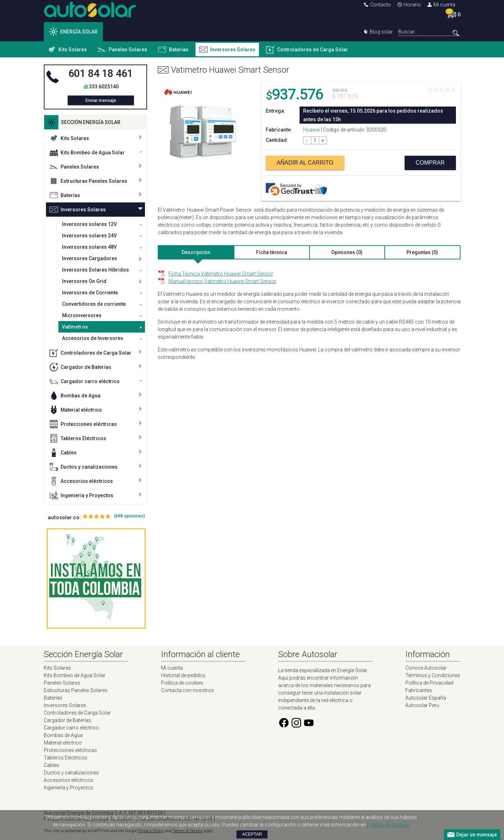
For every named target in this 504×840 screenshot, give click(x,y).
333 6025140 (104, 87)
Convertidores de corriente (94, 304)
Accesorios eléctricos (81, 481)
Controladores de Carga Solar (307, 50)
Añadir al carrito (305, 163)
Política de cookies (182, 683)
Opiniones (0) (347, 252)
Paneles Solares (122, 50)
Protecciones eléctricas (83, 424)
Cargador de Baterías (80, 367)
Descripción (196, 252)
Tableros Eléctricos (78, 438)
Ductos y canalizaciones (84, 467)
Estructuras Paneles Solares (88, 181)
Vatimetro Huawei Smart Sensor (224, 70)
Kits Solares (67, 50)
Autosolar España (426, 698)
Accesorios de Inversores (93, 338)
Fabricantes (419, 690)
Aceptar (252, 834)
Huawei (311, 130)
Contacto (378, 5)
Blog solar (378, 32)
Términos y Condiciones (433, 675)
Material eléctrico (76, 410)
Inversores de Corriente (90, 293)
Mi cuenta (441, 5)
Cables (63, 453)
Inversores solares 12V (89, 224)
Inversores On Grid (84, 281)
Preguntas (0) (422, 252)
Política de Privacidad (429, 683)
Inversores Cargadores (90, 258)
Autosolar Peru (422, 705)
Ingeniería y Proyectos (81, 495)
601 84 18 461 (101, 73)
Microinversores (82, 315)
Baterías (173, 50)
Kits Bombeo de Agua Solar (87, 153)
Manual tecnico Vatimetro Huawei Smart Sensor (222, 281)
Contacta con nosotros (188, 690)
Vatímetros (75, 327)
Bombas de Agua (75, 396)
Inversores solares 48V (89, 247)
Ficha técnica (272, 252)
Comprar (430, 163)
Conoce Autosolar (426, 668)
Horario (409, 5)
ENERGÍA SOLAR (73, 32)
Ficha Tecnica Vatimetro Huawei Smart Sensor (221, 274)
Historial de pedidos (183, 675)
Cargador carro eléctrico (85, 381)
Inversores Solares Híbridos (95, 270)
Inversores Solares (227, 50)
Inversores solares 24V (89, 236)
